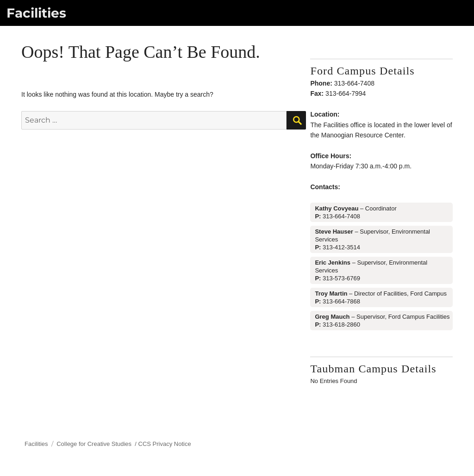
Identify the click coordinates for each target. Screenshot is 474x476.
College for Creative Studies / (97, 444)
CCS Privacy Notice (165, 444)
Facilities (36, 13)
